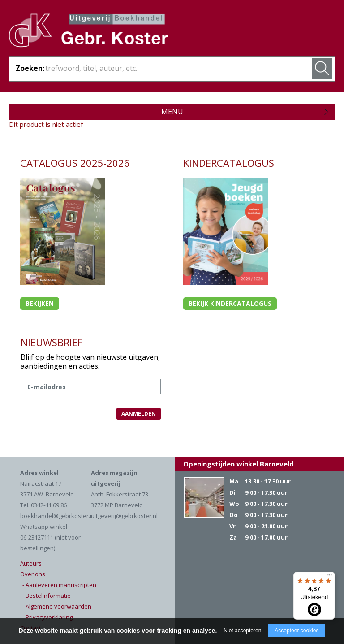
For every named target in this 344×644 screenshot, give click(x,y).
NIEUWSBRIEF (52, 342)
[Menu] (330, 577)
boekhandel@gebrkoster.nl (58, 516)
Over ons (33, 574)
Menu (172, 112)
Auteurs (31, 563)
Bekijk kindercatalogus (230, 303)
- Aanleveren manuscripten (59, 585)
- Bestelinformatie (47, 596)
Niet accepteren (242, 631)
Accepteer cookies (297, 631)
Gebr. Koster (88, 32)
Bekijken (40, 303)
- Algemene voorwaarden (57, 606)
